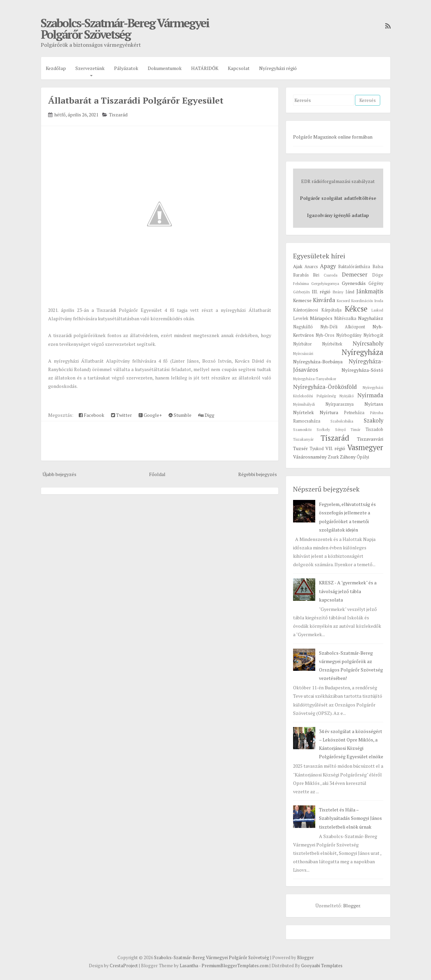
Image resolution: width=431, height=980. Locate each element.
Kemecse (302, 300)
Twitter (121, 415)
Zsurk (333, 457)
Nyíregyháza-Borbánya (318, 361)
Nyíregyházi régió (278, 68)
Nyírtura (329, 412)
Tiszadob (374, 429)
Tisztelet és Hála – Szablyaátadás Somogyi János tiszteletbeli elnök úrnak (350, 818)
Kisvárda (324, 300)
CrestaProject (124, 966)
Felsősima (301, 283)
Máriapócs (321, 318)
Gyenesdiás (354, 283)
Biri (316, 275)
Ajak (298, 266)
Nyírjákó (347, 396)
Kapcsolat (239, 68)
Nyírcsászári (303, 353)
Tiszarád (118, 115)
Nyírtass (374, 404)
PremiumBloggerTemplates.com (235, 966)
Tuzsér (300, 448)
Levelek (301, 318)
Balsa (378, 267)
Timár (355, 429)
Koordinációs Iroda (367, 301)
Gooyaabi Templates (322, 966)
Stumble (180, 415)
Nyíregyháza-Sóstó (362, 370)
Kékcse (356, 309)
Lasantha (189, 966)
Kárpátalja (331, 310)
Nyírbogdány (349, 335)
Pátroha (377, 413)
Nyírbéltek (332, 344)
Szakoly (373, 421)
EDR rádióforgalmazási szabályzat (338, 181)
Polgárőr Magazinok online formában (333, 137)
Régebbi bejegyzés (258, 474)
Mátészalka (345, 318)
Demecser (355, 275)
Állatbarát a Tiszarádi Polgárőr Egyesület (136, 100)
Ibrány (338, 292)
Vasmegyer (365, 447)
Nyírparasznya (339, 404)
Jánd (350, 292)
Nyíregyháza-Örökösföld (325, 387)
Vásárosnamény (310, 457)
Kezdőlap (56, 68)
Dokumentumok (165, 68)
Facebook (92, 415)
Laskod (377, 310)
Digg (206, 415)
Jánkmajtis (370, 291)
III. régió (321, 292)
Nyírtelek (303, 412)
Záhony (348, 457)
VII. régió (335, 448)
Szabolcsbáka (342, 421)
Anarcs (311, 267)
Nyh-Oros (325, 335)
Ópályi (363, 457)
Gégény (376, 283)
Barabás (301, 275)
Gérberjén (301, 292)
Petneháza (354, 413)
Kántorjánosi (306, 310)
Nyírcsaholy (368, 343)
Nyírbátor (302, 344)
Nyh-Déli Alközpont (343, 327)
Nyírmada (370, 395)
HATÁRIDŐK (205, 68)
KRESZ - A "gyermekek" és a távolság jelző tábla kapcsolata (348, 591)
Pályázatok (126, 68)
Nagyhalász (371, 318)
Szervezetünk (90, 68)
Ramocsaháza (307, 421)
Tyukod (317, 449)
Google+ (150, 415)
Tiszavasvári (370, 439)
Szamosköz (302, 429)
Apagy (328, 266)
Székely (323, 429)
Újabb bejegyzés (59, 474)
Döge (378, 275)
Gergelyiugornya (325, 283)
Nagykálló (303, 327)
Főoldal (157, 474)
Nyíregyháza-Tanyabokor (315, 379)
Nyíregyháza (362, 352)
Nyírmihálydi (304, 404)
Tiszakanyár (303, 439)
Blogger (352, 905)
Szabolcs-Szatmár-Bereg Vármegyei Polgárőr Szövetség (125, 29)
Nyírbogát (373, 335)
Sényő (340, 429)
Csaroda (331, 275)
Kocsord (343, 301)
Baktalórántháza (354, 267)
